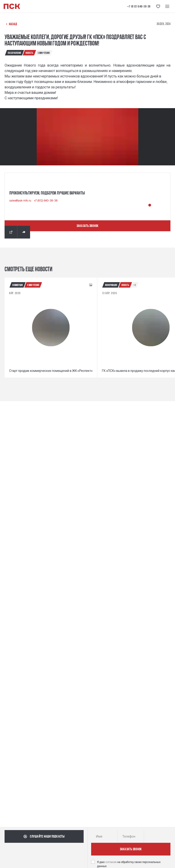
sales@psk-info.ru (21, 201)
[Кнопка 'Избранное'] (158, 6)
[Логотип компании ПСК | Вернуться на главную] (12, 6)
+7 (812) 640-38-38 (139, 6)
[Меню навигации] (167, 6)
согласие (111, 862)
